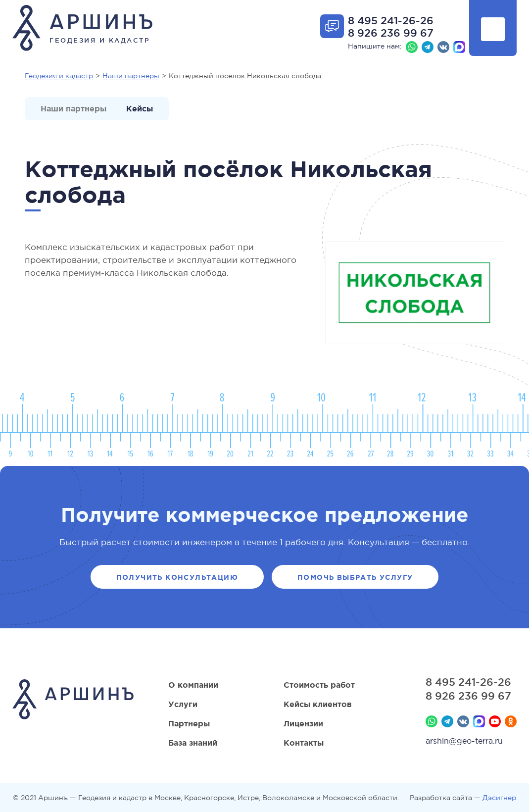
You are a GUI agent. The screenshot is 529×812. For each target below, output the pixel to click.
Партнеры (189, 723)
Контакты (304, 743)
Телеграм (428, 47)
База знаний (193, 743)
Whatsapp (412, 47)
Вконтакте (443, 47)
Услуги (183, 704)
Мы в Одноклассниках (511, 721)
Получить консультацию (177, 577)
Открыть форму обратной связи (332, 26)
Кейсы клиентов (318, 704)
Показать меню (493, 29)
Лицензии (303, 723)
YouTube (495, 721)
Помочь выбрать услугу (355, 577)
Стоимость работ (319, 685)
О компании (193, 685)
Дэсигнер (499, 798)
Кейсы (140, 108)
